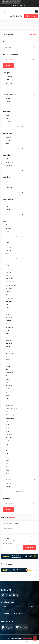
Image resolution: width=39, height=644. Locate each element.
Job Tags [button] (7, 265)
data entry (9, 279)
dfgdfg (8, 470)
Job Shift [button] (7, 243)
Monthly (8, 137)
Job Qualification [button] (10, 95)
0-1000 (8, 159)
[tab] (19, 42)
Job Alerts (30, 547)
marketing (9, 318)
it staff (8, 402)
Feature (8, 483)
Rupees (8, 228)
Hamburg (31, 606)
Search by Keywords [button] (11, 42)
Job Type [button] (7, 73)
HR (7, 412)
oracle (8, 363)
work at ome (10, 282)
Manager (9, 115)
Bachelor (9, 98)
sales (8, 275)
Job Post (31, 16)
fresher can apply (12, 285)
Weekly (8, 140)
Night (8, 253)
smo (7, 314)
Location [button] (6, 498)
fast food (9, 438)
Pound (8, 231)
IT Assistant (9, 405)
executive (9, 343)
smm (8, 308)
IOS (7, 295)
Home (4, 518)
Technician (9, 376)
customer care (11, 353)
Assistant (9, 340)
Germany (19, 614)
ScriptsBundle (28, 639)
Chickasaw (7, 614)
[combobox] (19, 60)
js (6, 392)
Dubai (18, 610)
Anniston (6, 610)
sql (7, 421)
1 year (8, 206)
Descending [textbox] (8, 528)
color (7, 330)
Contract (9, 83)
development (10, 327)
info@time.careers (19, 6)
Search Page (13, 518)
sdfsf (7, 464)
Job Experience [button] (9, 199)
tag (7, 444)
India (30, 610)
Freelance (9, 77)
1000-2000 (9, 162)
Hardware (9, 321)
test (7, 369)
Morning (8, 247)
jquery (8, 425)
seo (7, 305)
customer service (11, 350)
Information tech (11, 408)
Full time (9, 80)
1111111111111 (9, 473)
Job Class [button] (7, 479)
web (7, 379)
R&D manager (10, 415)
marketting (9, 269)
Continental (10, 434)
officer (8, 360)
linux (7, 399)
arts (7, 334)
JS (7, 184)
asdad (8, 460)
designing (9, 386)
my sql (8, 395)
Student (8, 122)
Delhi (17, 606)
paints (8, 337)
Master (8, 102)
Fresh (8, 203)
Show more (19, 88)
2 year (8, 209)
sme (7, 311)
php (7, 382)
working (8, 272)
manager (9, 288)
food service (10, 418)
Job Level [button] (7, 111)
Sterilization (10, 373)
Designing (9, 187)
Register (19, 16)
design (8, 324)
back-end (9, 389)
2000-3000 (9, 166)
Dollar (8, 225)
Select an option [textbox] (10, 59)
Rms (7, 356)
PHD (7, 105)
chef (7, 431)
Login (12, 16)
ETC (7, 454)
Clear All (33, 34)
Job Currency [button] (8, 221)
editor (8, 457)
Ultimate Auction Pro (32, 642)
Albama (6, 606)
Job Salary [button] (7, 155)
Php (7, 181)
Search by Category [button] (11, 54)
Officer (8, 118)
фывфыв (9, 467)
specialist (9, 366)
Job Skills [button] (7, 177)
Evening (8, 250)
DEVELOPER (9, 298)
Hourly (8, 144)
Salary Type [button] (8, 133)
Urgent (8, 487)
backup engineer (11, 441)
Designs (8, 292)
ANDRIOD (9, 301)
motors (8, 347)
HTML (7, 428)
